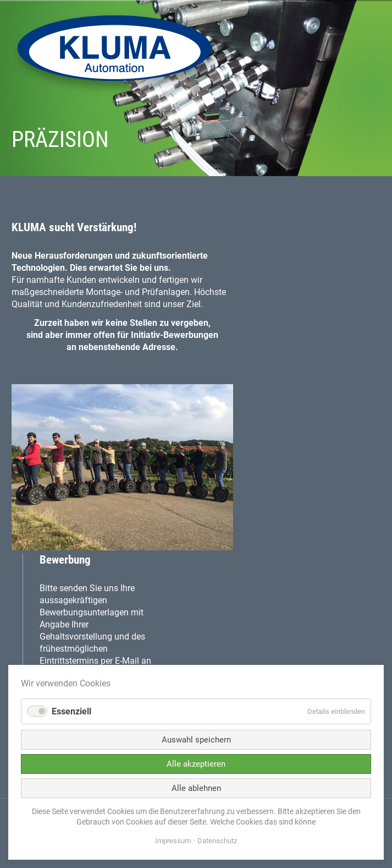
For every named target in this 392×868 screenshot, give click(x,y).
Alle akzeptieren (196, 764)
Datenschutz (217, 841)
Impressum (173, 841)
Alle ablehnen (196, 788)
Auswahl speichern (196, 740)
